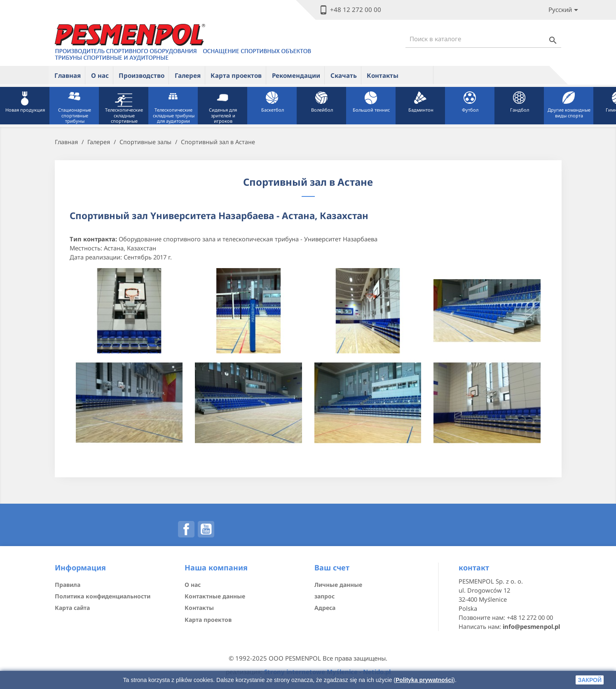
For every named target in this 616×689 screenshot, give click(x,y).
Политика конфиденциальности (103, 596)
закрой (590, 680)
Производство (142, 75)
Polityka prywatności (424, 680)
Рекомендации (296, 75)
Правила (68, 585)
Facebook (186, 529)
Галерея (188, 75)
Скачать (344, 75)
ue (419, 75)
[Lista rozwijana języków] (565, 10)
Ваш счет (332, 568)
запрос (324, 596)
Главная (68, 75)
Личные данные (338, 585)
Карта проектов (236, 75)
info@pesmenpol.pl (531, 626)
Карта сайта (72, 608)
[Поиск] (483, 39)
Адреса (325, 608)
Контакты (383, 75)
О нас (100, 75)
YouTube (206, 529)
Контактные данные (215, 596)
